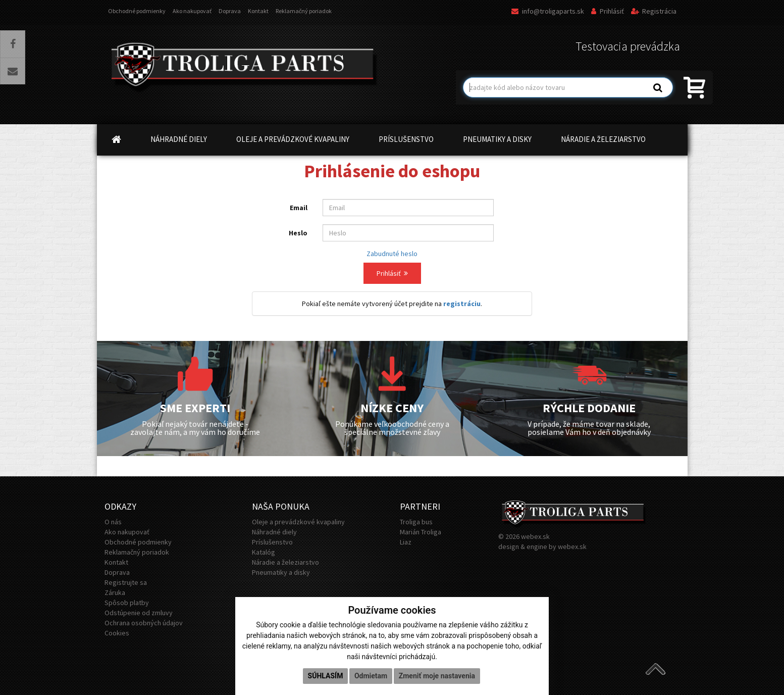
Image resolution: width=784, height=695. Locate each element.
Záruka (115, 592)
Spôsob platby (127, 603)
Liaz (406, 542)
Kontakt (258, 11)
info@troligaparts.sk (548, 11)
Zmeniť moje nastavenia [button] (437, 676)
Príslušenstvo (272, 542)
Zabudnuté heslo (392, 254)
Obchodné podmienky (137, 11)
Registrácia (654, 11)
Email (299, 208)
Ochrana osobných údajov (144, 623)
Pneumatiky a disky (281, 572)
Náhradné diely (274, 532)
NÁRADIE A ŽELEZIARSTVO (603, 139)
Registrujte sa (126, 582)
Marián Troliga (421, 532)
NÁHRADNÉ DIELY (179, 139)
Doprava (230, 11)
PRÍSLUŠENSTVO (406, 139)
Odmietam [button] (371, 676)
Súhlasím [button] (326, 676)
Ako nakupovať (192, 11)
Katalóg (264, 552)
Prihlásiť (608, 11)
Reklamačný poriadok (304, 11)
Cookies (117, 633)
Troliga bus (416, 522)
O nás (113, 522)
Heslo (298, 233)
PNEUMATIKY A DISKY (497, 139)
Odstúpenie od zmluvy (139, 613)
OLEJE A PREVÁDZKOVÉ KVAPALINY (293, 139)
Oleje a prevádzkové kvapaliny (298, 522)
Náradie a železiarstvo (285, 562)
